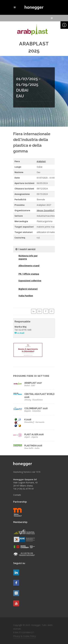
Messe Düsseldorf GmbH (49, 210)
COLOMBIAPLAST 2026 (36, 408)
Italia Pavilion (26, 296)
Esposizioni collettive (30, 281)
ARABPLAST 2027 (33, 383)
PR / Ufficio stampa (29, 274)
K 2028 (28, 420)
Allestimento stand (29, 266)
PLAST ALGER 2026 (34, 434)
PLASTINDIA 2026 (33, 446)
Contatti (17, 495)
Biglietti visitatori (28, 289)
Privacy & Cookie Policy (24, 636)
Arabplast (41, 161)
